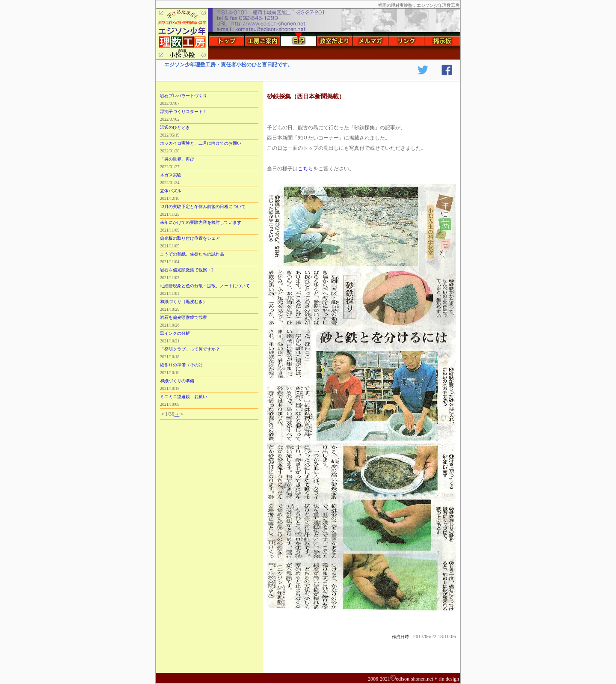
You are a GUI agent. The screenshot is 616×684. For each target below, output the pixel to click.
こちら (305, 169)
